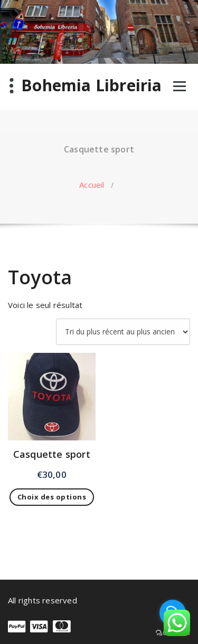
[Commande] (123, 332)
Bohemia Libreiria (91, 85)
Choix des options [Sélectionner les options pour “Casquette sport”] (52, 497)
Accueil (92, 185)
